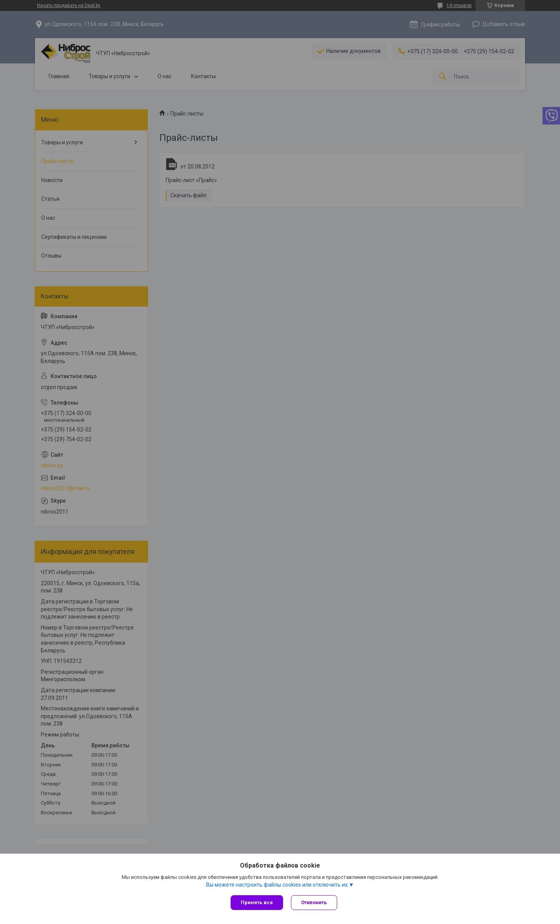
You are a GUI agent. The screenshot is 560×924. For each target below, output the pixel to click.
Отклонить (314, 902)
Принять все (257, 902)
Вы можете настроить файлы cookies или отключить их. (277, 885)
